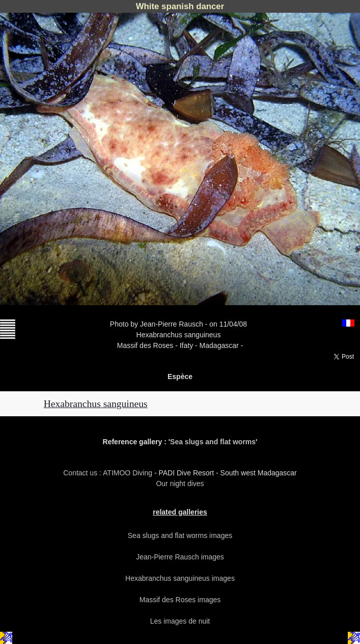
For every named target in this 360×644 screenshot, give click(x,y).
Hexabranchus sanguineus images (180, 578)
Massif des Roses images (180, 600)
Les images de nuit (180, 621)
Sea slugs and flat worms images (180, 535)
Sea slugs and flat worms (213, 442)
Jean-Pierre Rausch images (180, 557)
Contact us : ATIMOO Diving (109, 473)
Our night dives (180, 484)
